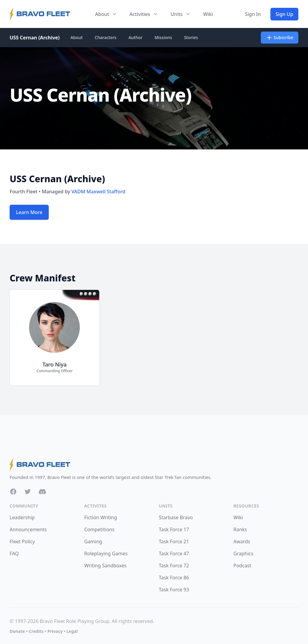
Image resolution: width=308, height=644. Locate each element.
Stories (191, 37)
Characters (106, 37)
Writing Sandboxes (105, 566)
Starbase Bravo (176, 517)
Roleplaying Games (106, 554)
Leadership (22, 517)
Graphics (243, 554)
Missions (163, 37)
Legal (72, 631)
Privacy (55, 631)
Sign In (253, 14)
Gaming (93, 541)
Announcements (28, 529)
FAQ (14, 554)
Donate (17, 631)
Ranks (240, 529)
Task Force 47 (174, 554)
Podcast (242, 566)
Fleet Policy (22, 541)
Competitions (99, 529)
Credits (36, 631)
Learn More (29, 212)
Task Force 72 (174, 566)
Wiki (208, 14)
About (77, 37)
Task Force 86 (174, 578)
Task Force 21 (174, 541)
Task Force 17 (174, 529)
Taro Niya (55, 364)
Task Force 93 (174, 590)
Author (136, 37)
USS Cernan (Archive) (35, 38)
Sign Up (284, 14)
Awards (242, 541)
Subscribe (280, 38)
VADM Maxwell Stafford (98, 192)
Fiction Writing (101, 517)
